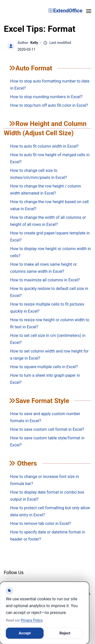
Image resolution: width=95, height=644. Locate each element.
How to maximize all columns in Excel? (45, 280)
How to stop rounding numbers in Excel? (46, 97)
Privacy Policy (32, 620)
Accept (25, 633)
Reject (65, 633)
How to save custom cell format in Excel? (47, 429)
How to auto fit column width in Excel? (44, 146)
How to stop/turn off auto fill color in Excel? (49, 105)
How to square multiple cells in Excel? (44, 367)
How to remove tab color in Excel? (41, 524)
